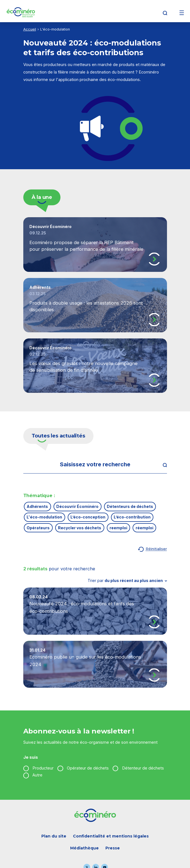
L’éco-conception (88, 517)
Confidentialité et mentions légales (111, 836)
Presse (113, 848)
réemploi (145, 528)
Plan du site (54, 836)
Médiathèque (84, 848)
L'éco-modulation (44, 517)
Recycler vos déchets (80, 528)
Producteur (43, 768)
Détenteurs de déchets (130, 506)
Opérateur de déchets (88, 768)
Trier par (127, 580)
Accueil (30, 29)
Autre (37, 775)
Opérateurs (38, 528)
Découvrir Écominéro (77, 506)
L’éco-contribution (132, 517)
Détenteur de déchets (143, 768)
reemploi (118, 528)
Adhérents (37, 506)
